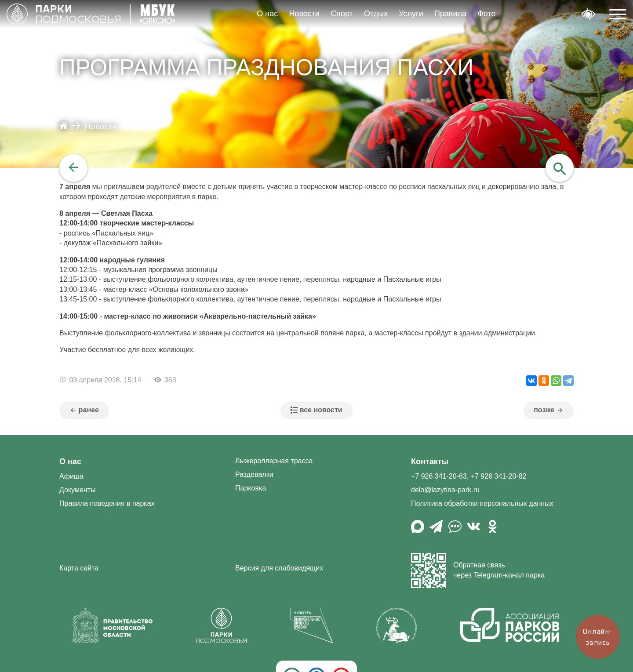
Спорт (342, 14)
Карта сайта (79, 568)
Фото (486, 14)
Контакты (430, 461)
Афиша (71, 476)
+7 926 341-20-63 (439, 476)
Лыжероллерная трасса (274, 461)
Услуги (411, 14)
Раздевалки (254, 474)
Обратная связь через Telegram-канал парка (478, 570)
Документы (77, 490)
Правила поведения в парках (107, 503)
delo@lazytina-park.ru (445, 490)
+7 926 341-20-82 (499, 476)
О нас (267, 14)
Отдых (376, 14)
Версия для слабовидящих (279, 568)
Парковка (251, 488)
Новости (304, 14)
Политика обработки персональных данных (482, 503)
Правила (450, 14)
